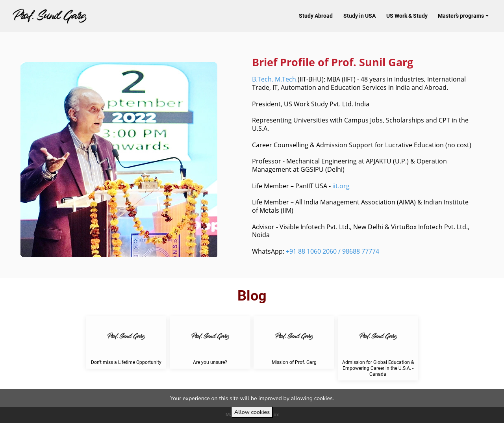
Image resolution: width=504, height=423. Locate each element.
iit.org (341, 186)
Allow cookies (252, 412)
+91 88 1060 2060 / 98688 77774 (333, 251)
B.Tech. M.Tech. (275, 79)
